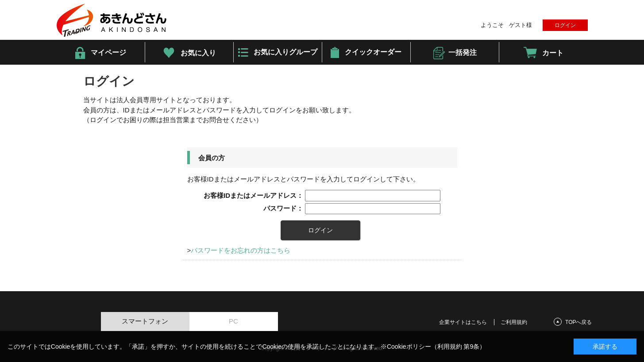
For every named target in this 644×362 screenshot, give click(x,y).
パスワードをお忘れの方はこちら (241, 250)
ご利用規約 (514, 322)
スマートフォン (145, 321)
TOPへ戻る (578, 322)
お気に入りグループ (285, 52)
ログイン (565, 25)
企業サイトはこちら (463, 322)
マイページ (108, 52)
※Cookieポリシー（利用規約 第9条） (433, 347)
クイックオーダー (373, 52)
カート (553, 53)
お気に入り (198, 53)
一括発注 (463, 52)
